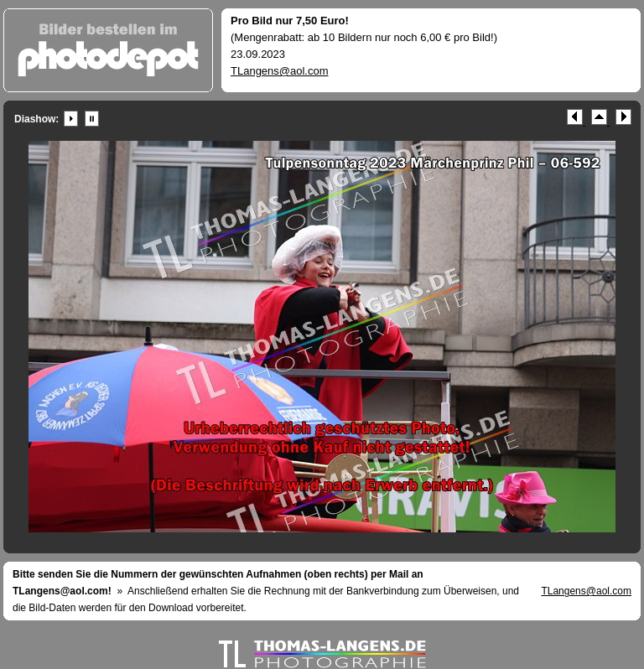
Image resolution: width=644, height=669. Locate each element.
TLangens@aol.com (280, 71)
